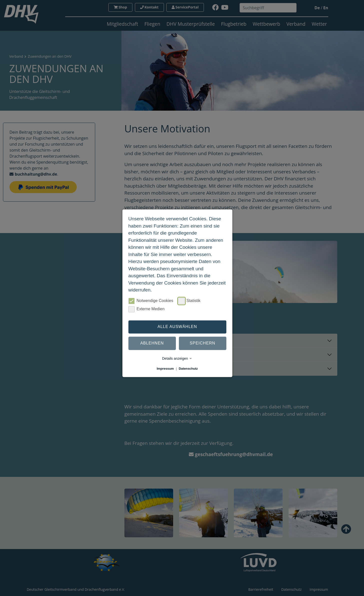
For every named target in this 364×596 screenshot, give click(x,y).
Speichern (202, 343)
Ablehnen (152, 343)
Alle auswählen (177, 327)
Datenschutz (188, 369)
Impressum (165, 369)
